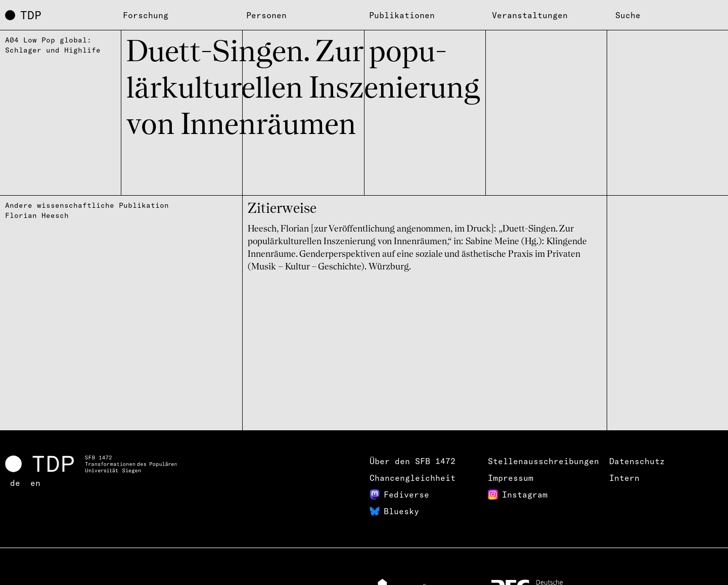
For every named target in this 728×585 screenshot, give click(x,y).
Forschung (146, 15)
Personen (266, 15)
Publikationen (402, 15)
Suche (628, 15)
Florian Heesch (37, 215)
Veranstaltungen (530, 15)
